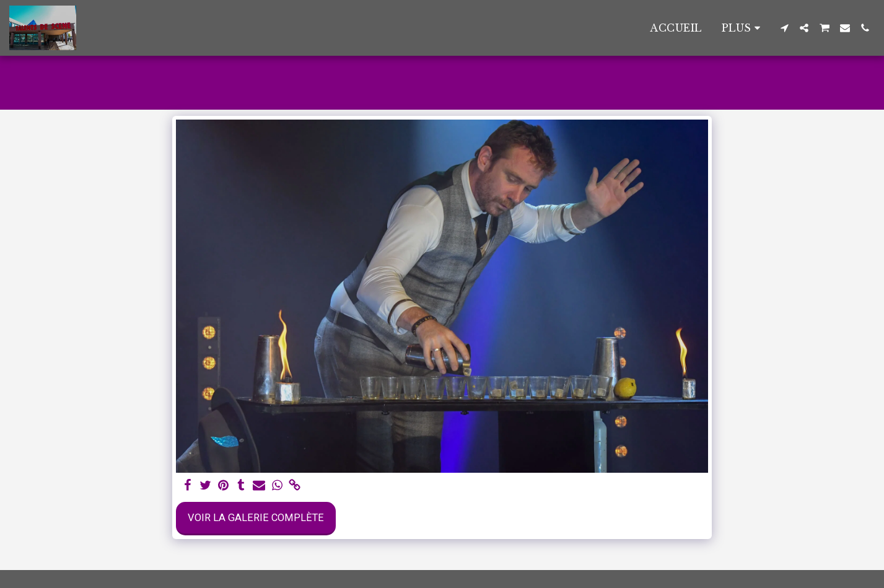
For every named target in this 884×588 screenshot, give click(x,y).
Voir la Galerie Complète (256, 518)
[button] (784, 28)
